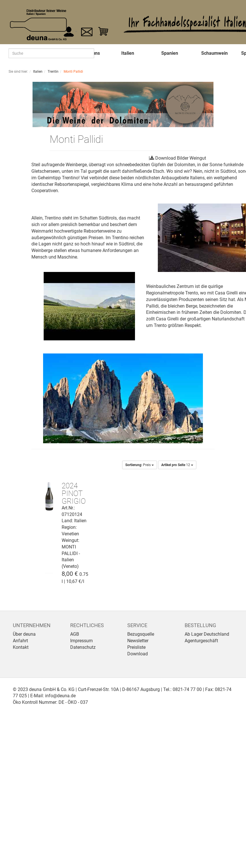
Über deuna (24, 634)
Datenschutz (83, 647)
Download (138, 654)
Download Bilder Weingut (181, 158)
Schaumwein (214, 53)
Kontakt (21, 647)
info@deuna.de (60, 696)
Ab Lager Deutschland (207, 634)
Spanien (170, 53)
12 (177, 465)
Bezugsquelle (141, 634)
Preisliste (136, 647)
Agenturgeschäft (201, 641)
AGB (75, 634)
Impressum (81, 641)
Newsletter (138, 641)
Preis (140, 465)
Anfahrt (20, 641)
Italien (128, 53)
